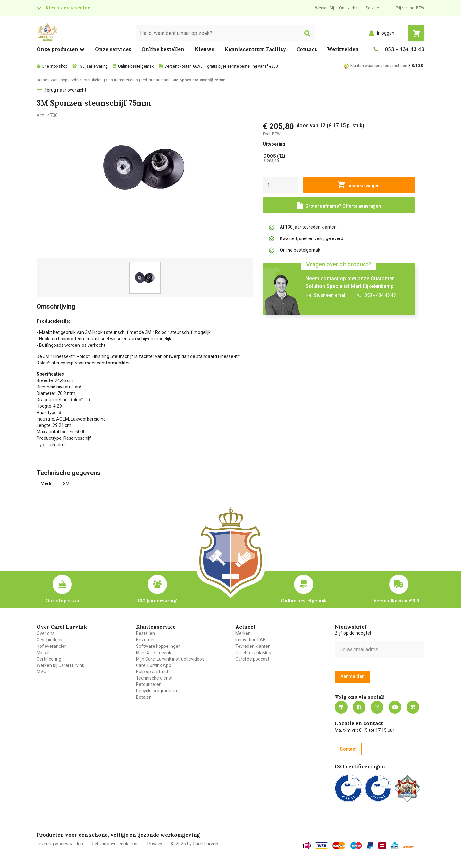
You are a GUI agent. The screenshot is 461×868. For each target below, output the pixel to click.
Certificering (49, 659)
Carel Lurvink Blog (253, 653)
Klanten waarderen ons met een (379, 66)
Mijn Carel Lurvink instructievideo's (170, 659)
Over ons (46, 633)
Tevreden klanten (253, 646)
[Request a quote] (339, 205)
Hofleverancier (51, 646)
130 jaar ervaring (93, 66)
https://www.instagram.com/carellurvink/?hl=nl (377, 707)
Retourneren (149, 684)
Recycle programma (156, 691)
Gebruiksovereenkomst (115, 844)
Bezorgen (146, 640)
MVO (42, 672)
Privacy (155, 844)
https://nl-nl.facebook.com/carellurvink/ (359, 707)
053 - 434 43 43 (405, 49)
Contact (306, 49)
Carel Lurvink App (154, 665)
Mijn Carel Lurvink (154, 653)
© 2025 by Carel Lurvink (195, 844)
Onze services (113, 49)
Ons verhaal (350, 8)
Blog (413, 707)
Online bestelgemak (136, 66)
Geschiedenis (50, 640)
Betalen (144, 697)
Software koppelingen (158, 646)
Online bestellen (163, 49)
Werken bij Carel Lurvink (60, 665)
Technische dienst (154, 678)
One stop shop (54, 66)
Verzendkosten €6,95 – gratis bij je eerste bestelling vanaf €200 (221, 66)
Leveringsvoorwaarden (60, 844)
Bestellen (145, 633)
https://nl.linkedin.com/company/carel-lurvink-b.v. (341, 707)
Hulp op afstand (152, 672)
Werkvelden (343, 49)
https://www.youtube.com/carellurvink (395, 707)
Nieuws (204, 49)
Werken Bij (325, 8)
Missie (43, 653)
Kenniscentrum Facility (255, 49)
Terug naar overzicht (65, 90)
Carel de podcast (252, 659)
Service (372, 8)
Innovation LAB (251, 640)
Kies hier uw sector (68, 8)
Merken (243, 633)
